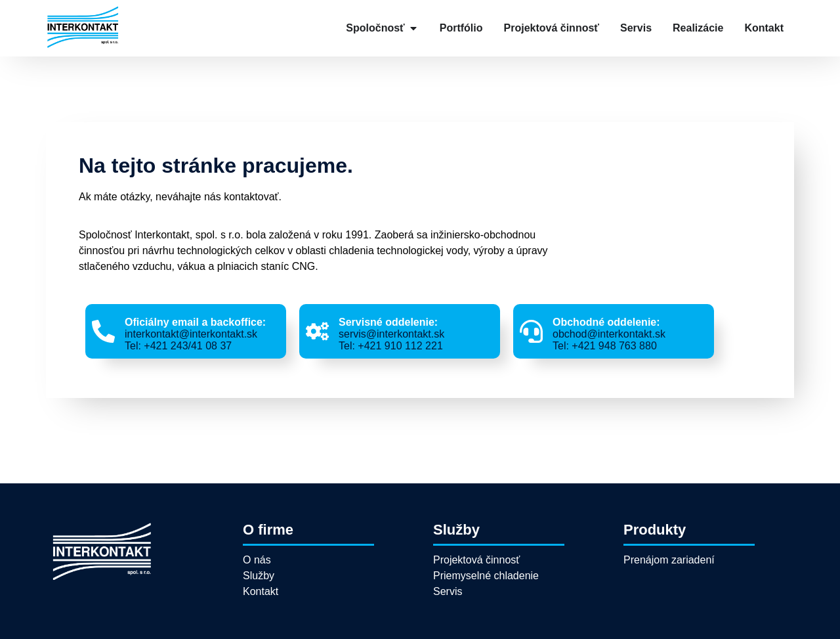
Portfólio (461, 28)
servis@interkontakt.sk (391, 334)
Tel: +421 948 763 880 (605, 346)
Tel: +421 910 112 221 (391, 346)
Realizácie (698, 28)
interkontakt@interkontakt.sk (191, 334)
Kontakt (764, 28)
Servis (636, 28)
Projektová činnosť (552, 28)
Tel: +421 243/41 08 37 (178, 346)
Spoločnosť (375, 28)
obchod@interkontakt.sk (609, 334)
